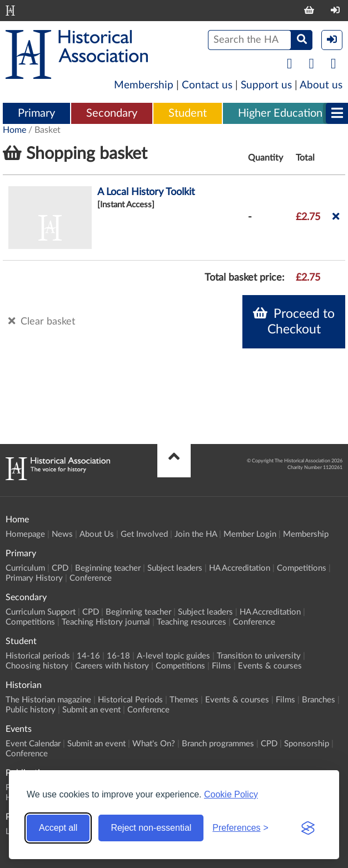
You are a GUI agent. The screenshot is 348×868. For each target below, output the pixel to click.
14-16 (88, 656)
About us (321, 85)
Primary (36, 113)
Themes (184, 700)
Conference (91, 578)
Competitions (302, 568)
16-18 (118, 656)
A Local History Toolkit (146, 192)
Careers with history (112, 666)
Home (14, 130)
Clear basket (42, 321)
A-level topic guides (173, 656)
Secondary (112, 113)
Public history (31, 710)
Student (188, 113)
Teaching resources (192, 622)
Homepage (25, 534)
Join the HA (196, 534)
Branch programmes (218, 744)
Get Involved (144, 534)
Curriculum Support (41, 612)
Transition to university (259, 656)
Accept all (58, 828)
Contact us (207, 85)
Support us (266, 85)
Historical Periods (130, 700)
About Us (97, 534)
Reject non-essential (151, 828)
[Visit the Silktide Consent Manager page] (308, 828)
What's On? (154, 744)
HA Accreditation (240, 568)
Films (222, 666)
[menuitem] (36, 114)
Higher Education (280, 113)
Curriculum (25, 568)
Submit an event (91, 710)
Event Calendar (33, 744)
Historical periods (38, 656)
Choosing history (37, 666)
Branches (319, 700)
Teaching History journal (106, 622)
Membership (144, 85)
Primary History (34, 578)
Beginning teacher (108, 568)
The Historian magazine (48, 700)
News (62, 534)
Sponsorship (307, 744)
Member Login (250, 534)
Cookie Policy (231, 794)
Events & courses (270, 666)
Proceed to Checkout (294, 321)
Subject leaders (175, 568)
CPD (60, 568)
